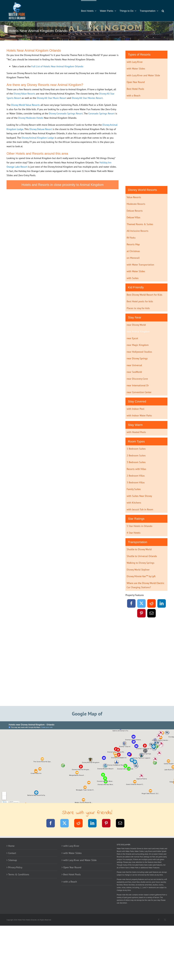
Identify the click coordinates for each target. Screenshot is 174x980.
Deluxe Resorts (135, 211)
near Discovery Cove (137, 379)
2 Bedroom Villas (136, 476)
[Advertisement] (146, 142)
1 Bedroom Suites (136, 449)
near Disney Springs (137, 358)
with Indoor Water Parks (139, 415)
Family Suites (134, 489)
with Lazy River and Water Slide (143, 75)
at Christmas (133, 251)
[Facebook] (131, 604)
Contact (12, 853)
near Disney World (136, 325)
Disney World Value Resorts (25, 105)
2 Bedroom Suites (136, 455)
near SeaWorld (134, 372)
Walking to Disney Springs (141, 563)
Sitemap (13, 860)
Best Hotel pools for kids (140, 301)
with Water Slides (136, 69)
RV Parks (131, 238)
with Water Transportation (140, 265)
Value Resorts (134, 197)
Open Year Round (136, 82)
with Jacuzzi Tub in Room (140, 509)
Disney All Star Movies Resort (87, 98)
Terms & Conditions (19, 874)
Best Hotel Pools (135, 89)
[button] (163, 11)
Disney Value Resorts (24, 94)
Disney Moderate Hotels (31, 118)
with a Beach (133, 96)
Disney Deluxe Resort (41, 129)
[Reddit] (152, 604)
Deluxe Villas (133, 217)
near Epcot (132, 338)
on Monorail (133, 258)
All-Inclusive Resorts (138, 231)
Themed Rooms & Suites (140, 224)
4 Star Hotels (134, 533)
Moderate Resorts (136, 204)
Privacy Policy (15, 867)
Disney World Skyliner (138, 570)
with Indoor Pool (135, 409)
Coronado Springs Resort (102, 113)
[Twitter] (141, 604)
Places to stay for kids (138, 308)
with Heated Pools (136, 432)
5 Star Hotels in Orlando (139, 526)
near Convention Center (139, 392)
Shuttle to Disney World (139, 549)
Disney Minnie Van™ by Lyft (141, 576)
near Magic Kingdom (138, 345)
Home (11, 846)
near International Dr (138, 385)
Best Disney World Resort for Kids (144, 295)
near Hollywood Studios (139, 352)
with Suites (133, 278)
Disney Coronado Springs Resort (66, 113)
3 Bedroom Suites (136, 462)
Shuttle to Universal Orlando (142, 556)
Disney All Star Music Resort (52, 98)
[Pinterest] (141, 614)
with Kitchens (134, 503)
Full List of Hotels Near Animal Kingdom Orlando (57, 66)
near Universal (134, 365)
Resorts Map (133, 244)
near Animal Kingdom (138, 331)
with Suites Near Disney (139, 496)
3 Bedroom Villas (136, 482)
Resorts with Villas (136, 469)
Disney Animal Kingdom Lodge (38, 138)
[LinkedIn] (162, 604)
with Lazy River (135, 62)
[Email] (152, 614)
